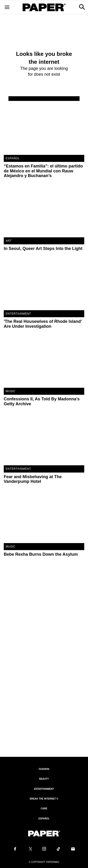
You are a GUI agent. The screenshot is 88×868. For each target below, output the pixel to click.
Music (11, 391)
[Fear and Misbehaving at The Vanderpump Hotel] (44, 439)
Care (44, 809)
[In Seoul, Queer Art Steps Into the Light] (44, 211)
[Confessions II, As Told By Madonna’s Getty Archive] (44, 361)
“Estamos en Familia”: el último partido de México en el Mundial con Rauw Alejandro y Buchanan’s (43, 171)
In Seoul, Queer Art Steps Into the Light (43, 249)
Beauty (44, 779)
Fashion (44, 769)
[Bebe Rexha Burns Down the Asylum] (44, 516)
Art (9, 241)
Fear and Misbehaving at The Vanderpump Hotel (33, 479)
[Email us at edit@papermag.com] (73, 849)
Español (44, 819)
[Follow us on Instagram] (44, 849)
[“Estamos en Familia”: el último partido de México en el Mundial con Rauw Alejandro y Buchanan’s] (44, 128)
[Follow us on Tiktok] (58, 849)
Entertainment (18, 314)
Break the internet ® (44, 799)
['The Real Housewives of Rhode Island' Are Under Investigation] (44, 283)
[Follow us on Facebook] (15, 849)
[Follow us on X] (30, 849)
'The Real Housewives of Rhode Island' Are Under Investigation (43, 324)
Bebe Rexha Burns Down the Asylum (41, 554)
